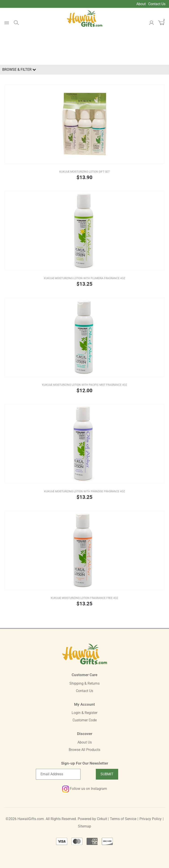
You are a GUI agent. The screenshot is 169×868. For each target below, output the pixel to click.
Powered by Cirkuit (92, 819)
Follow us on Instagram (85, 789)
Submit (107, 774)
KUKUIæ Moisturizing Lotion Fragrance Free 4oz (84, 598)
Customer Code (85, 720)
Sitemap (84, 826)
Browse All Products (84, 750)
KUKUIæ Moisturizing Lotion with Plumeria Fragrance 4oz (84, 278)
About (141, 4)
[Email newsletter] (58, 774)
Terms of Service (123, 819)
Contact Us (157, 4)
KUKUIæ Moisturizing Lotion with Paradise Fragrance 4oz (84, 491)
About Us (85, 742)
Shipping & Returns (84, 683)
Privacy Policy (151, 819)
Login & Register (84, 713)
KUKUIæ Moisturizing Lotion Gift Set (84, 172)
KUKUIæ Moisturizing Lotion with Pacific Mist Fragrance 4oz (85, 385)
